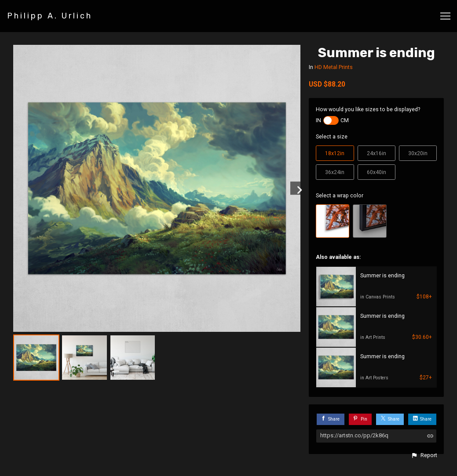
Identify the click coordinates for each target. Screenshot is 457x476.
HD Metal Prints (334, 67)
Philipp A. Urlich (50, 16)
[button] (424, 455)
